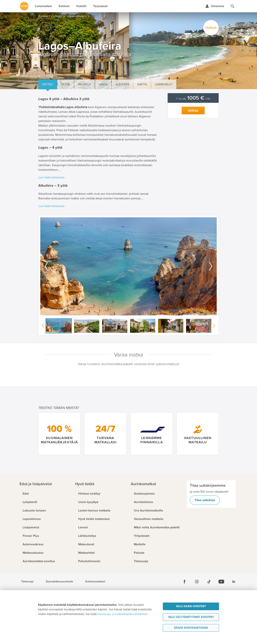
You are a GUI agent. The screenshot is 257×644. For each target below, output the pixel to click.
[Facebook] (185, 582)
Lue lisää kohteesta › (52, 177)
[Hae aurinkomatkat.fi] (232, 6)
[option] (128, 266)
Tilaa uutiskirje (205, 500)
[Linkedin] (234, 582)
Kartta (142, 84)
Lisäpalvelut (164, 84)
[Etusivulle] (24, 6)
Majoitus (84, 84)
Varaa (193, 111)
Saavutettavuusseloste (59, 582)
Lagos (103, 84)
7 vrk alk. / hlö (193, 99)
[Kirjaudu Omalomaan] (215, 6)
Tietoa (66, 84)
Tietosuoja (27, 582)
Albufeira (122, 84)
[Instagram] (197, 582)
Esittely (48, 84)
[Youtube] (221, 582)
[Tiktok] (209, 582)
